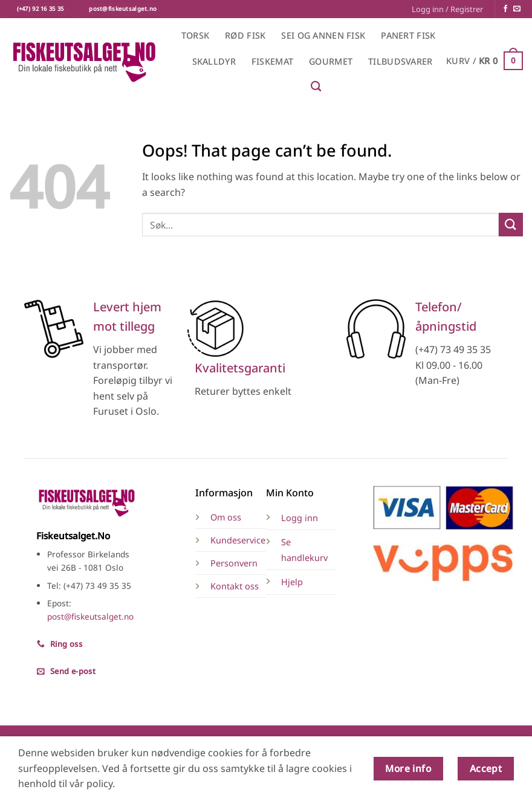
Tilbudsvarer (400, 61)
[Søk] (316, 87)
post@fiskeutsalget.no (90, 616)
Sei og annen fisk (323, 35)
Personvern (234, 563)
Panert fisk (408, 35)
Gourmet (331, 61)
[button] (447, 9)
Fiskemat (272, 61)
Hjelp (292, 582)
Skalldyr (214, 61)
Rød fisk (245, 35)
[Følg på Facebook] (505, 9)
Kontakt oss (235, 586)
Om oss (226, 517)
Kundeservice (238, 540)
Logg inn (300, 518)
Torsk (195, 35)
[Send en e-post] (517, 9)
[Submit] (511, 225)
